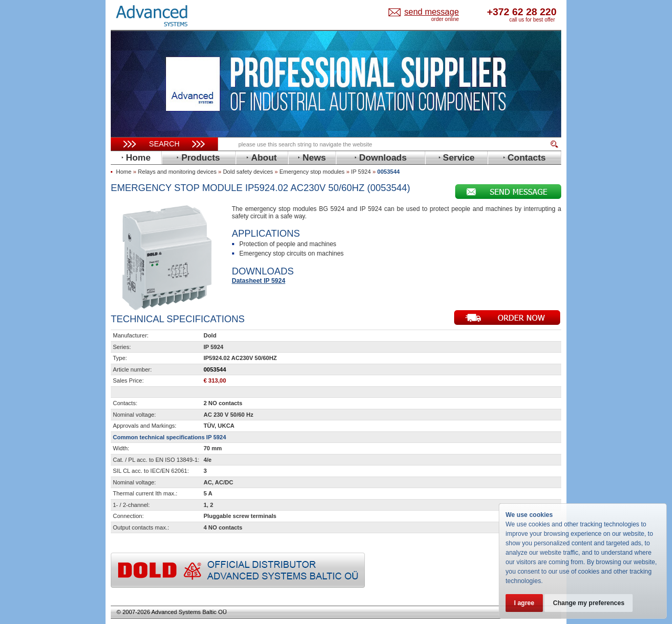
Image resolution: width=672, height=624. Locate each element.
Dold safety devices (248, 172)
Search (164, 144)
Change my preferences (589, 603)
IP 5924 (361, 172)
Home (124, 172)
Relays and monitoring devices (177, 172)
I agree (524, 603)
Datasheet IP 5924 (259, 281)
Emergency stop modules (312, 172)
